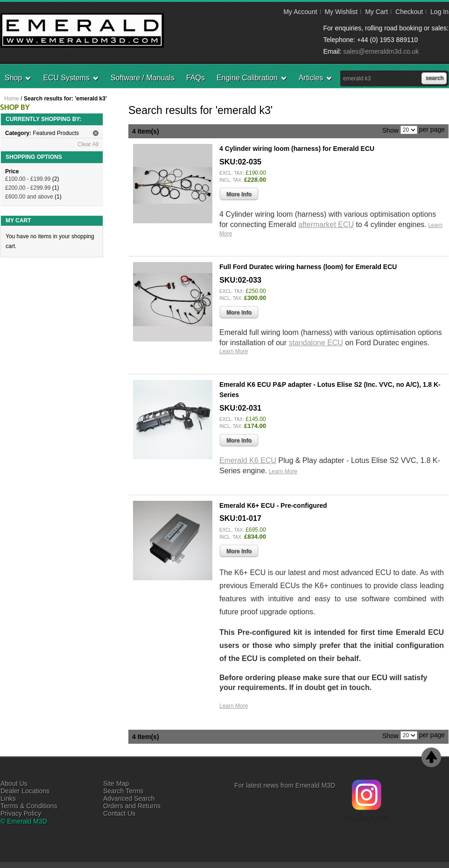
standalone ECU (316, 343)
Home (12, 99)
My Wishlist (341, 12)
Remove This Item (96, 133)
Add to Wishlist (425, 247)
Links (8, 798)
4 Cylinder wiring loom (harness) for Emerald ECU (297, 149)
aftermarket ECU (326, 224)
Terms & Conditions (29, 806)
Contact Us (119, 813)
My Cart (376, 12)
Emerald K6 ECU (248, 460)
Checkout (409, 12)
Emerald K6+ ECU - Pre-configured (273, 505)
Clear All (88, 144)
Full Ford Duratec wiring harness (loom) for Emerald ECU (308, 267)
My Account (300, 12)
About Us (14, 783)
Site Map (116, 783)
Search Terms (123, 791)
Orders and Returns (132, 806)
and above (29, 197)
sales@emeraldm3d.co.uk (381, 51)
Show (390, 130)
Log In (439, 12)
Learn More (234, 351)
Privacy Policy (21, 813)
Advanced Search (129, 798)
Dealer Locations (25, 791)
